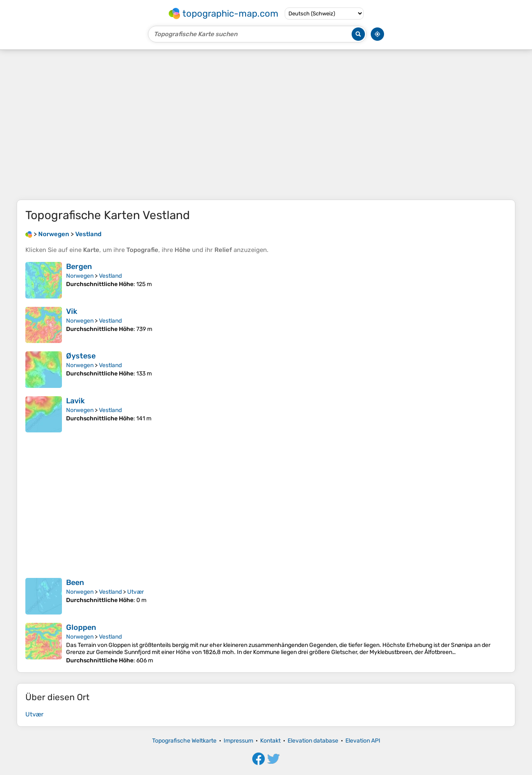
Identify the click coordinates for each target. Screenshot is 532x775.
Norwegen (80, 276)
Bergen (79, 267)
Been (75, 582)
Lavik (75, 401)
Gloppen (81, 627)
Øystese (81, 356)
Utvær (135, 592)
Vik (72, 311)
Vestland (110, 276)
